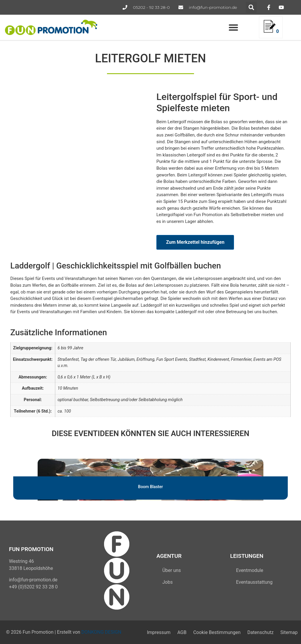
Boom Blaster (151, 487)
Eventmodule (250, 570)
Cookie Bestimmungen (215, 632)
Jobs (167, 582)
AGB (179, 632)
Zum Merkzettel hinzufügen (195, 242)
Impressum (155, 632)
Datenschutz (259, 632)
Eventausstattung (254, 582)
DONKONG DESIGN (101, 632)
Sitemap (289, 632)
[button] (251, 7)
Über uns (172, 570)
